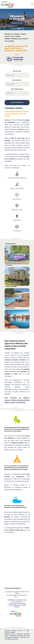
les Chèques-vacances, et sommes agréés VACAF (17, 400)
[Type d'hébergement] (17, 93)
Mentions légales (10, 632)
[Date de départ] (17, 84)
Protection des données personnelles (17, 638)
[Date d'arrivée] (17, 75)
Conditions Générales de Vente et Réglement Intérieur (17, 636)
